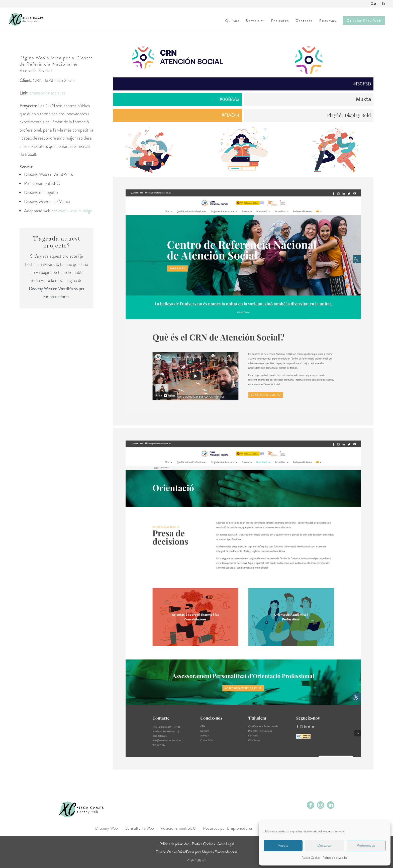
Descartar (325, 845)
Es (384, 4)
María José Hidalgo (75, 211)
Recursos (328, 21)
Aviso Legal (225, 844)
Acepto (283, 845)
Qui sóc (232, 21)
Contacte (304, 21)
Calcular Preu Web (364, 21)
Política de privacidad (335, 858)
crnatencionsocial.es (47, 93)
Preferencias (366, 845)
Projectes (280, 21)
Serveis (253, 21)
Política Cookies (311, 858)
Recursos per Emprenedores (228, 828)
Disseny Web (107, 828)
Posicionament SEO (179, 828)
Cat (374, 4)
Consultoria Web (139, 828)
